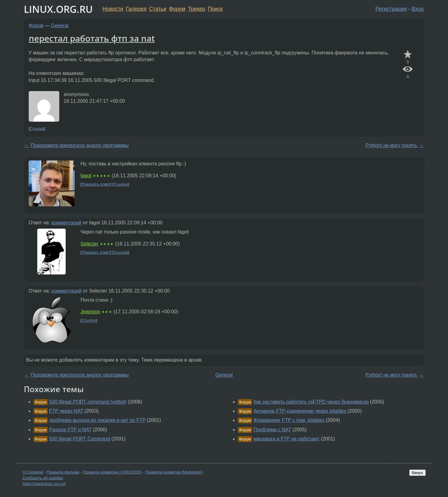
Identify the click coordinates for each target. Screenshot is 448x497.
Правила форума (63, 472)
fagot (86, 176)
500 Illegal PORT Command (80, 439)
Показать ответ (96, 184)
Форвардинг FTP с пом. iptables (289, 420)
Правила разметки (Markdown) (174, 472)
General (60, 26)
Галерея (136, 9)
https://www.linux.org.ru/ (44, 484)
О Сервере (33, 472)
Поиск (215, 9)
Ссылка (37, 129)
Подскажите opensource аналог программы (80, 145)
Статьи (158, 9)
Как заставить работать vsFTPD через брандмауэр (311, 402)
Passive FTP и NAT (70, 430)
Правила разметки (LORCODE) (112, 472)
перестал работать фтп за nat (92, 38)
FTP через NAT (66, 411)
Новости (113, 9)
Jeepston (91, 312)
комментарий (66, 223)
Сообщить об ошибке (43, 478)
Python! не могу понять (392, 145)
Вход (418, 9)
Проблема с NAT (272, 430)
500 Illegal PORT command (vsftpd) (88, 402)
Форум (177, 9)
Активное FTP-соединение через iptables (300, 411)
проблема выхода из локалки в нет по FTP (97, 420)
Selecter (90, 244)
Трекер (197, 9)
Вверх (417, 473)
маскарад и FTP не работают (286, 439)
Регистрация (391, 9)
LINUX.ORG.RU (58, 9)
